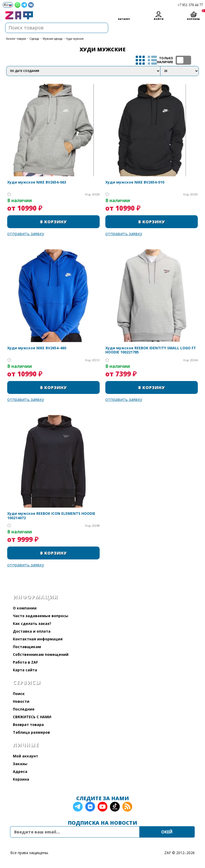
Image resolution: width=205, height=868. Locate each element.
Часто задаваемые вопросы (41, 616)
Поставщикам (27, 647)
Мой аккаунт (25, 756)
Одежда (34, 39)
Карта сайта (25, 670)
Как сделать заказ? (32, 623)
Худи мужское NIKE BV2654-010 (135, 182)
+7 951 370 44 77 (190, 5)
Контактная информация (38, 639)
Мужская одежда (53, 39)
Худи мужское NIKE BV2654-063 (37, 182)
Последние (24, 709)
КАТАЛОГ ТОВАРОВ (16, 39)
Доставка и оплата (32, 631)
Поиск (19, 694)
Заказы (20, 764)
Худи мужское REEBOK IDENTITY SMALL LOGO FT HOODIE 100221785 (151, 350)
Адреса (20, 771)
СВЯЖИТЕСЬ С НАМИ (32, 717)
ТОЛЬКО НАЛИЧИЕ (183, 60)
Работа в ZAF (25, 662)
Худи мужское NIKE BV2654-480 (37, 348)
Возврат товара (28, 725)
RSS (127, 807)
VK (90, 807)
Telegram (78, 807)
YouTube (102, 807)
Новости (21, 701)
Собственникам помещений (41, 654)
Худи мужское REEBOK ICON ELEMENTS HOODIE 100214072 (51, 516)
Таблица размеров (31, 732)
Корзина (21, 779)
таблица (140, 60)
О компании (25, 608)
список (152, 60)
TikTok (115, 807)
